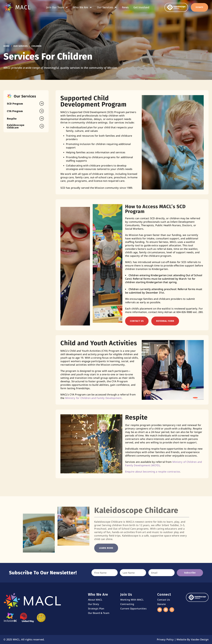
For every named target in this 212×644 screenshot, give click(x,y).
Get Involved (141, 7)
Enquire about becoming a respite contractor (152, 472)
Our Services (107, 7)
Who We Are (83, 7)
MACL (23, 7)
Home (6, 46)
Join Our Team (57, 7)
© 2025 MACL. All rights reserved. (24, 639)
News (125, 7)
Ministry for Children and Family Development (93, 398)
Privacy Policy (165, 639)
